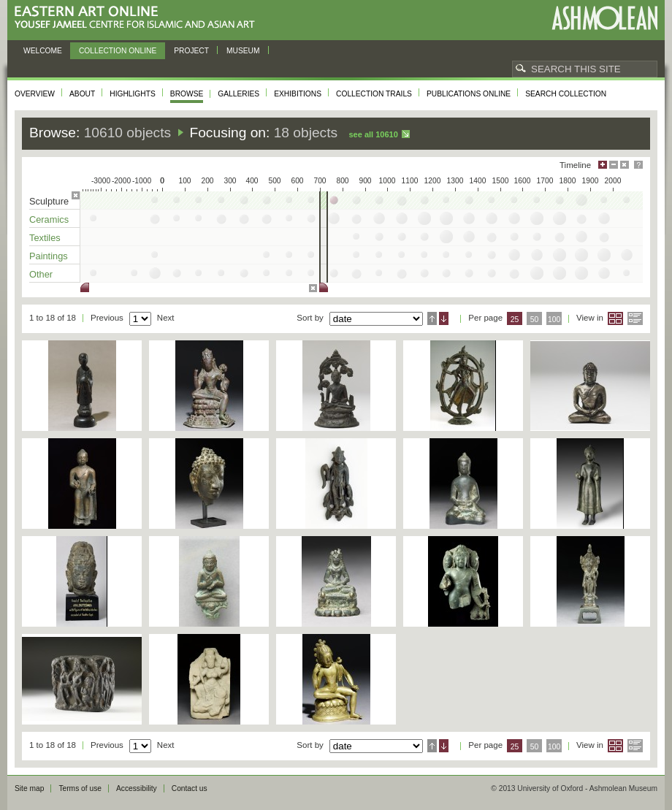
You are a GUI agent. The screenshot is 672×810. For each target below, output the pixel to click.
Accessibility (137, 788)
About (82, 94)
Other (41, 274)
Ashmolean (604, 18)
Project (191, 51)
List (635, 318)
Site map (29, 788)
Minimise (614, 165)
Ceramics (49, 219)
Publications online (469, 94)
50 (535, 320)
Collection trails (374, 94)
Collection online (118, 51)
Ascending (432, 318)
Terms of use (80, 788)
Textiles (45, 238)
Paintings (49, 256)
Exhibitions (298, 94)
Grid (615, 318)
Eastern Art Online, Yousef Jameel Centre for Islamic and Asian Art (138, 18)
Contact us (190, 788)
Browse (187, 94)
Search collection (566, 94)
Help (638, 165)
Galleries (238, 94)
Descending (444, 318)
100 (554, 320)
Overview (35, 94)
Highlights (133, 94)
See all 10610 (373, 134)
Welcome (43, 51)
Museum (243, 51)
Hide (625, 165)
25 (515, 320)
